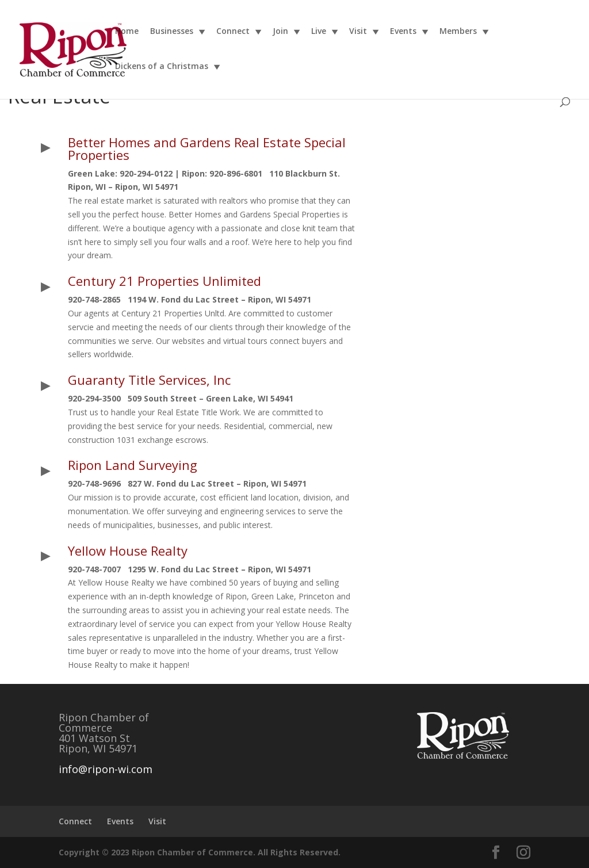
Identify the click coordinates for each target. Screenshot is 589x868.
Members (458, 32)
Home (127, 32)
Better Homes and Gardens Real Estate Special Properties (207, 148)
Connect (233, 32)
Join (280, 32)
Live (319, 32)
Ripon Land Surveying (133, 465)
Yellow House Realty (128, 550)
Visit (358, 32)
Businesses (172, 32)
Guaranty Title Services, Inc (149, 380)
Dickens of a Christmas (162, 67)
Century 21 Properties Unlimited (165, 281)
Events (403, 32)
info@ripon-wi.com (106, 769)
